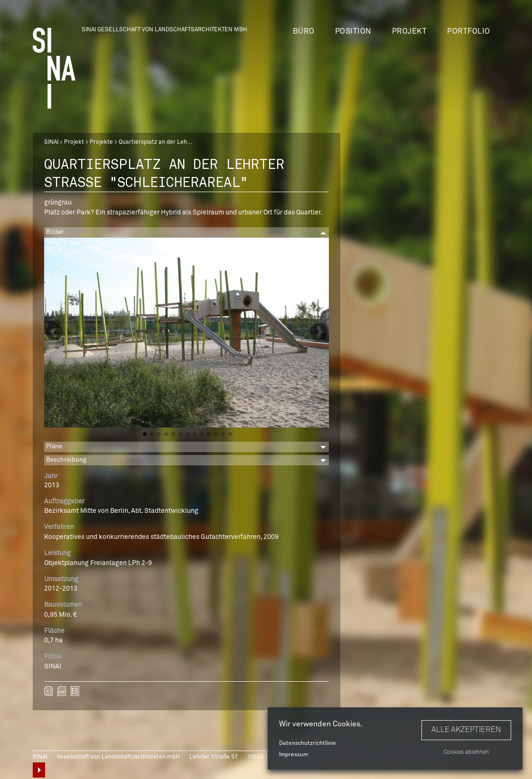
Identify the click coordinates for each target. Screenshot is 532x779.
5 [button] (173, 435)
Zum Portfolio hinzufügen (48, 691)
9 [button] (202, 435)
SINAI (51, 142)
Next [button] (319, 333)
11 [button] (216, 435)
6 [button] (180, 435)
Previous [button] (54, 333)
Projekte (101, 142)
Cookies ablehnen (466, 752)
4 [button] (166, 435)
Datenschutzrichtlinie (308, 743)
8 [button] (195, 435)
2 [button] (152, 435)
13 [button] (230, 435)
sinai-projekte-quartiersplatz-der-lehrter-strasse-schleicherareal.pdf (62, 691)
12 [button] (223, 435)
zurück (75, 691)
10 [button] (209, 435)
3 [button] (159, 435)
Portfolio (469, 31)
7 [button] (187, 435)
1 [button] (145, 435)
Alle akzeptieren (466, 730)
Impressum (294, 755)
